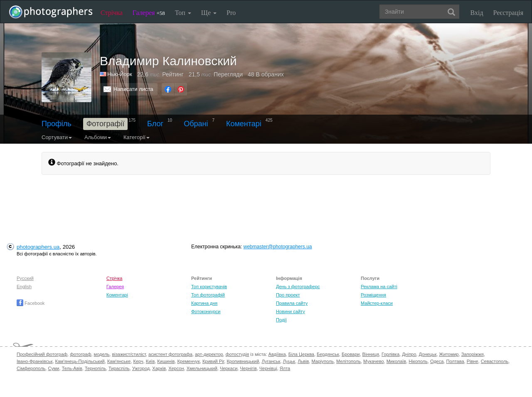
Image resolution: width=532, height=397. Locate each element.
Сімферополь (31, 368)
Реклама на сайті (379, 287)
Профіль (57, 124)
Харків (159, 368)
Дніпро (409, 354)
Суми (53, 368)
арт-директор (209, 354)
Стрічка (112, 13)
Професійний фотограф (42, 354)
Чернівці (268, 368)
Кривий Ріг (213, 361)
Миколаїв (397, 361)
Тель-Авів (72, 368)
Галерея (149, 13)
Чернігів (248, 368)
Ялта (285, 368)
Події (281, 320)
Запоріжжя (473, 354)
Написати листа (133, 89)
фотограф (80, 354)
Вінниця (371, 354)
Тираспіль (119, 368)
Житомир (449, 354)
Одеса (437, 361)
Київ (150, 361)
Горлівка (390, 354)
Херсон (176, 368)
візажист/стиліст (129, 354)
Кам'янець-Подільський (80, 361)
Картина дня (204, 303)
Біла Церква (301, 354)
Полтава (455, 361)
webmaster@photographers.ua (278, 247)
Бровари (351, 354)
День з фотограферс (298, 287)
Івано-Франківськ (34, 361)
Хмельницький (202, 368)
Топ (183, 13)
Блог (155, 124)
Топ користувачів (209, 287)
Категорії (137, 137)
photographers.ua (38, 247)
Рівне (473, 361)
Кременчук (188, 361)
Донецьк (427, 354)
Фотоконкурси (206, 311)
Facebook (31, 303)
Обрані (196, 124)
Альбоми (98, 137)
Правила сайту (292, 303)
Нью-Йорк (120, 74)
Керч (138, 361)
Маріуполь (322, 361)
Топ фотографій (208, 295)
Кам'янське (119, 361)
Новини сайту (291, 311)
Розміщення (373, 295)
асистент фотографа (170, 354)
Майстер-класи (377, 303)
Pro (231, 13)
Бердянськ (328, 354)
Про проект (288, 295)
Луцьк (289, 361)
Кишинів (166, 361)
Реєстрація (508, 13)
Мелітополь (349, 361)
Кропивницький (243, 361)
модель (102, 354)
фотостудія (238, 354)
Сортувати (57, 137)
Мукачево (373, 361)
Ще (209, 13)
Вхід (477, 13)
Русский (25, 278)
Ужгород (141, 368)
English (24, 287)
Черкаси (229, 368)
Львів (303, 361)
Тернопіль (95, 368)
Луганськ (271, 361)
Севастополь (495, 361)
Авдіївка (277, 354)
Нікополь (418, 361)
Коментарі (244, 124)
